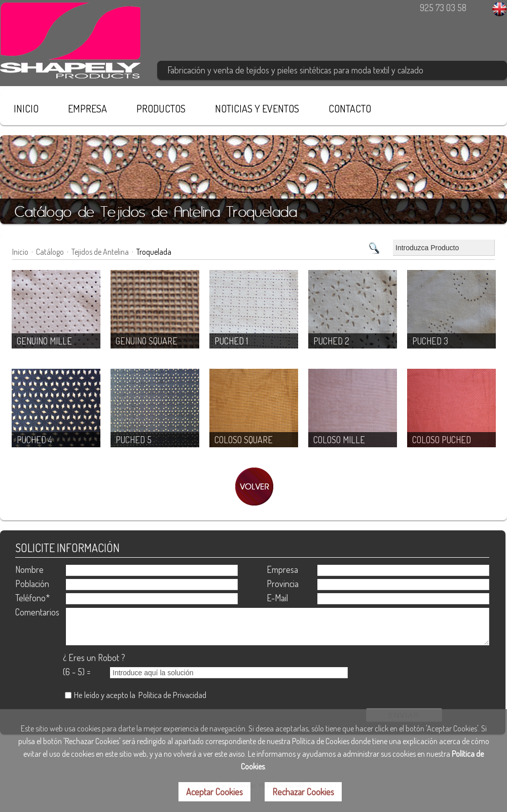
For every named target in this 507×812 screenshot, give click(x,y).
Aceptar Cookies (214, 792)
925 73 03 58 (443, 8)
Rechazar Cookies (303, 792)
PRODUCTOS (161, 108)
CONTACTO (350, 108)
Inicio (20, 252)
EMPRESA (87, 108)
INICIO (26, 108)
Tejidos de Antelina (100, 252)
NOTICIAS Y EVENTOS (257, 108)
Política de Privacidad (172, 695)
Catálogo (50, 252)
